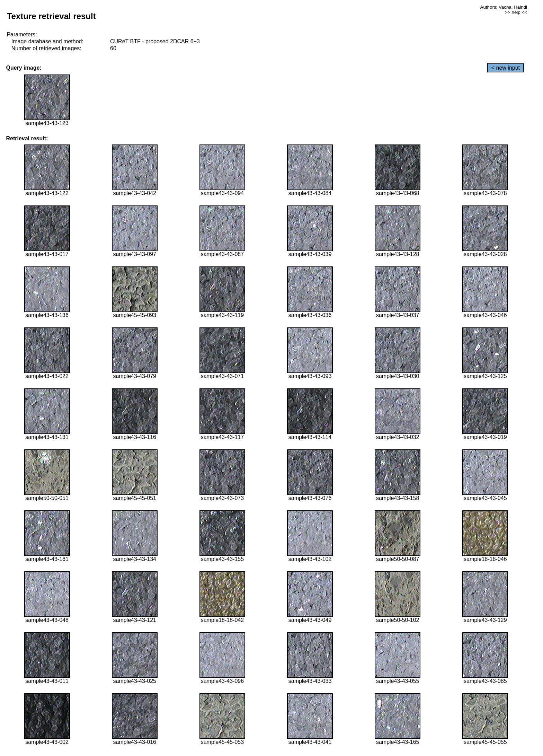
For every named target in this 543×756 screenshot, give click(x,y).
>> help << (516, 12)
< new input (506, 68)
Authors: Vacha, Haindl (504, 7)
